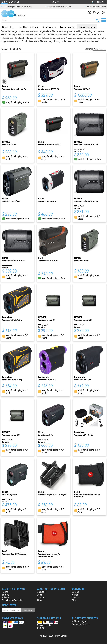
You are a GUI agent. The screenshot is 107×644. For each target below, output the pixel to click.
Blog (74, 600)
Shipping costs (44, 625)
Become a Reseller (81, 624)
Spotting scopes (28, 27)
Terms (5, 592)
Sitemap (41, 597)
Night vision (67, 27)
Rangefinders (87, 27)
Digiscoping (49, 27)
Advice (75, 595)
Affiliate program (80, 621)
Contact (76, 597)
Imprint (6, 595)
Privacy (6, 597)
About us (41, 592)
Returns (41, 628)
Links (40, 600)
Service (75, 592)
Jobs (39, 595)
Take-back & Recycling (13, 600)
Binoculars (8, 27)
